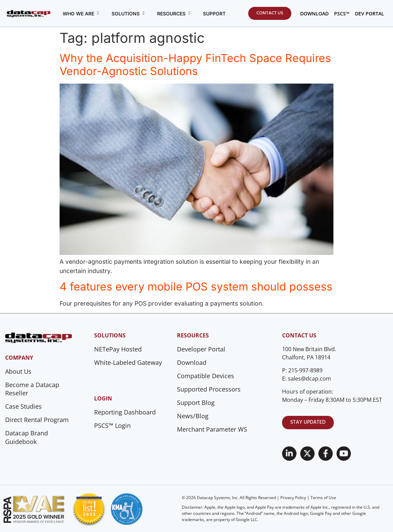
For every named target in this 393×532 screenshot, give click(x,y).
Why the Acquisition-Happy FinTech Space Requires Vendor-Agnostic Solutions (195, 65)
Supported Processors (209, 389)
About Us (18, 371)
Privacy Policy (293, 498)
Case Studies (23, 406)
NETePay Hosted (118, 349)
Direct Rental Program (37, 420)
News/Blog (193, 416)
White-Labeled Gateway (128, 362)
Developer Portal (201, 349)
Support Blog (196, 403)
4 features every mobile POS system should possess (196, 287)
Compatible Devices (206, 376)
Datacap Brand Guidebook (27, 437)
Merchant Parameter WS (212, 429)
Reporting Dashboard (125, 412)
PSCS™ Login (112, 425)
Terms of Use (323, 498)
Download (192, 362)
